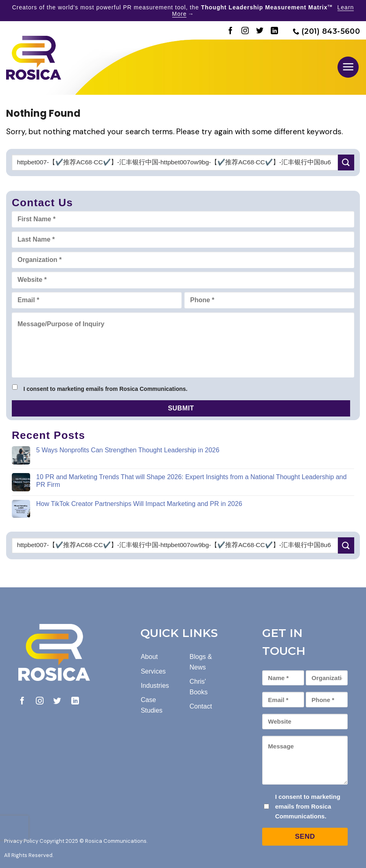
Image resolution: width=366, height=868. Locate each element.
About (149, 657)
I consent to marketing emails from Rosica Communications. (105, 389)
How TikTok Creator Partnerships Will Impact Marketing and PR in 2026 (139, 504)
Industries (155, 686)
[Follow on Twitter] (260, 31)
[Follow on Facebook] (230, 31)
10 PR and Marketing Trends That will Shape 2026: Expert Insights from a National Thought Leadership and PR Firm (192, 481)
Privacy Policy (21, 841)
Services (153, 671)
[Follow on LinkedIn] (274, 31)
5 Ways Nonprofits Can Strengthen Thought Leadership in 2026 (128, 450)
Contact (201, 706)
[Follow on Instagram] (245, 31)
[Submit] (346, 162)
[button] (348, 67)
